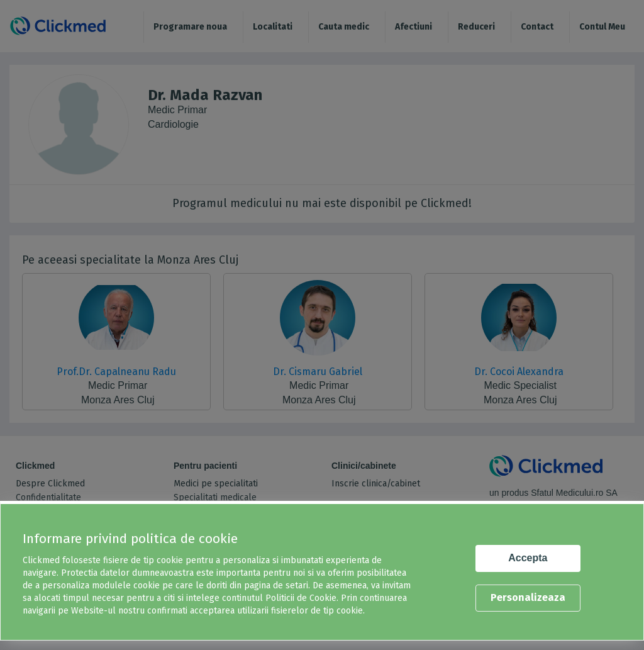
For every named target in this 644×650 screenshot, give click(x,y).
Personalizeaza (528, 597)
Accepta (528, 558)
